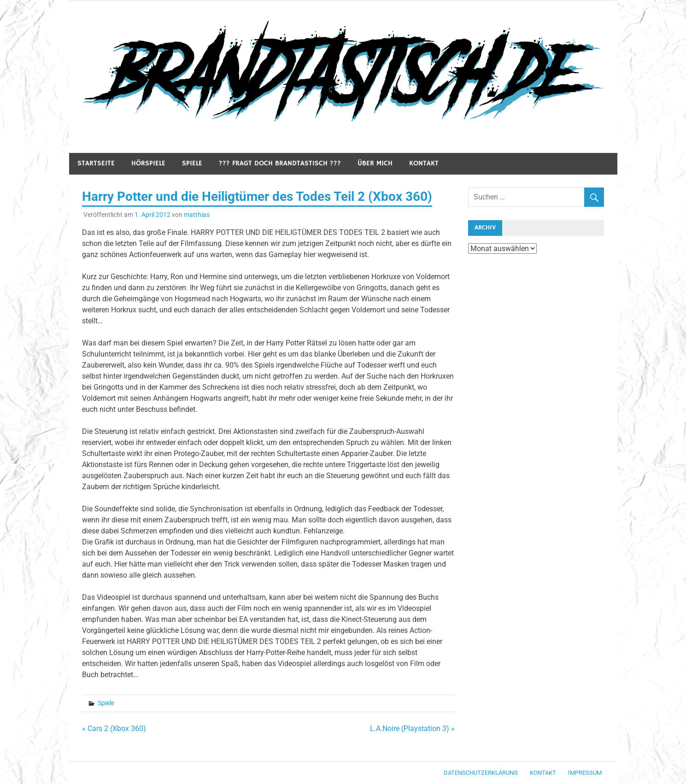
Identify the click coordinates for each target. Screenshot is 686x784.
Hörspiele (148, 163)
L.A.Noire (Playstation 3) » (412, 728)
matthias (197, 215)
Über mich (375, 163)
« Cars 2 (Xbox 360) (114, 728)
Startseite (96, 163)
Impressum (585, 773)
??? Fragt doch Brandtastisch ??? (280, 163)
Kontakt (424, 163)
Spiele (192, 163)
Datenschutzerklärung (481, 773)
